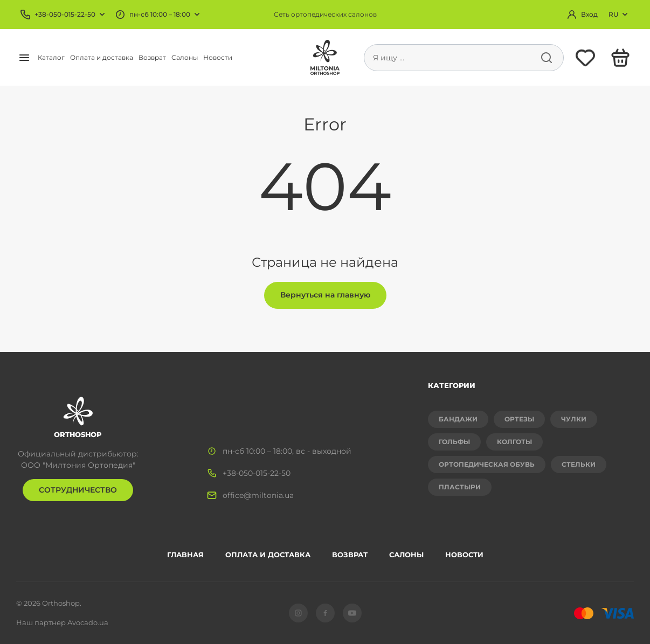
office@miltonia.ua (258, 495)
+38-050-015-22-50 (65, 14)
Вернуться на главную (325, 295)
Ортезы (519, 419)
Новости (218, 57)
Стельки (579, 464)
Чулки (574, 419)
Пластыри (460, 487)
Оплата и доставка (102, 57)
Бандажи (458, 419)
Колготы (514, 442)
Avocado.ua (88, 622)
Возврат (152, 57)
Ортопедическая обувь (487, 464)
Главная (185, 555)
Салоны (185, 57)
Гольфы (454, 442)
